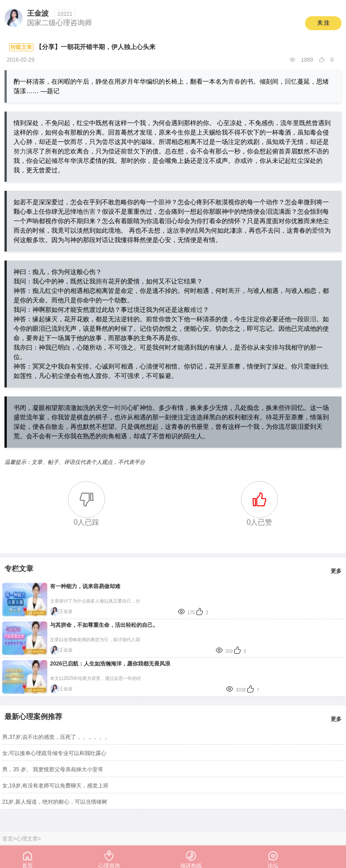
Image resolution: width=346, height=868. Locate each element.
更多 (336, 571)
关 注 (323, 23)
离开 (234, 291)
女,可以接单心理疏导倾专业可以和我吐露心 (54, 753)
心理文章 (27, 839)
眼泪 (310, 319)
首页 (8, 839)
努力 (20, 151)
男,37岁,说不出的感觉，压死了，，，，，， (55, 737)
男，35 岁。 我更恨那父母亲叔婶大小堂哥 (53, 769)
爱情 (318, 230)
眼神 (165, 202)
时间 (121, 408)
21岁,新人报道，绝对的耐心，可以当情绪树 (55, 802)
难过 (196, 310)
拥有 (102, 281)
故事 (179, 230)
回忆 (291, 81)
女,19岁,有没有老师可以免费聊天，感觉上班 (55, 786)
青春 (234, 81)
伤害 (89, 211)
